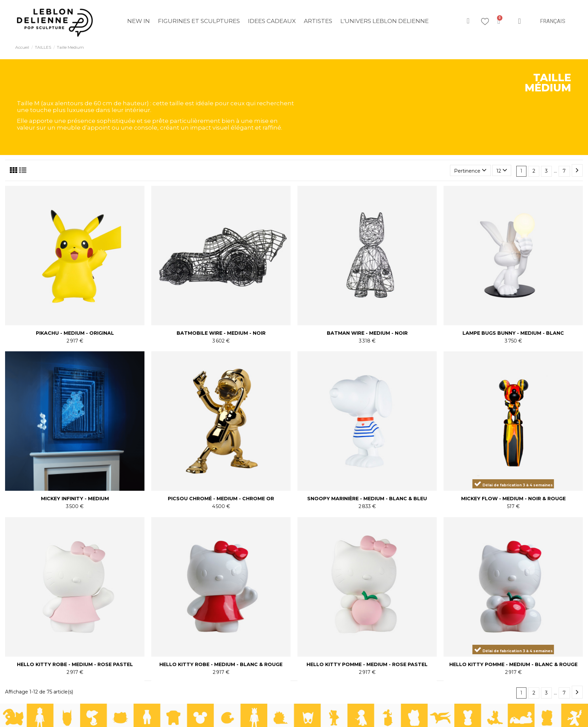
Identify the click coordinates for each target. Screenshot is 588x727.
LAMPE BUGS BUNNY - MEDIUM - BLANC (513, 333)
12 (502, 170)
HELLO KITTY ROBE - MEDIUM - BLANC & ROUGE (221, 664)
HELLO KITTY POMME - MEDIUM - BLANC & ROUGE (513, 664)
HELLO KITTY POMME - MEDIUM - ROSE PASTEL (367, 664)
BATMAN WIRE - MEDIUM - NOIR (367, 333)
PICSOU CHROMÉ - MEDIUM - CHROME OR (221, 499)
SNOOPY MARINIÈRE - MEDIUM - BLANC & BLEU (367, 499)
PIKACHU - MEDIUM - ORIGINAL (75, 333)
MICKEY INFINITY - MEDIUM (75, 499)
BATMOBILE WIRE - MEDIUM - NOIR (221, 333)
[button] (468, 21)
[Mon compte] (519, 21)
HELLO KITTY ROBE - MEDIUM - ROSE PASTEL (75, 664)
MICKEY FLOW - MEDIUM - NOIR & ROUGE (513, 499)
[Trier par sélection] (470, 170)
